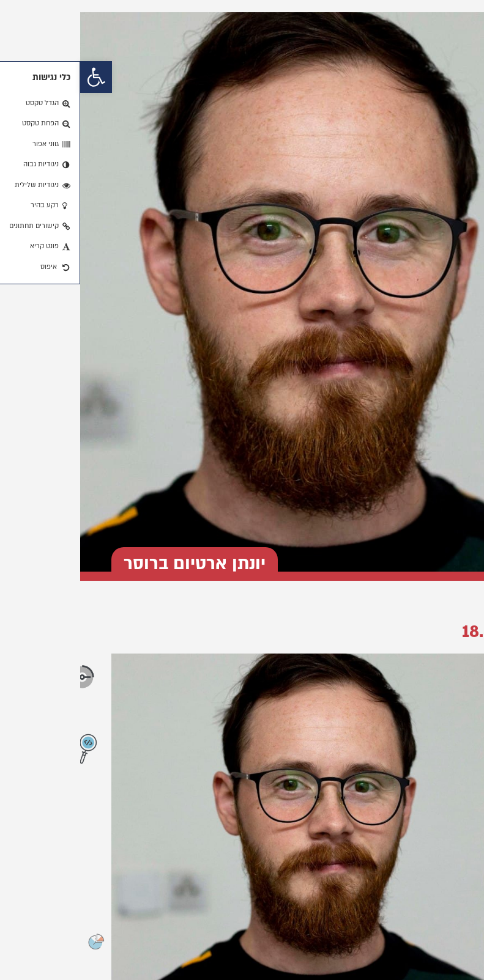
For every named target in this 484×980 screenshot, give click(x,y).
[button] (16, 77)
